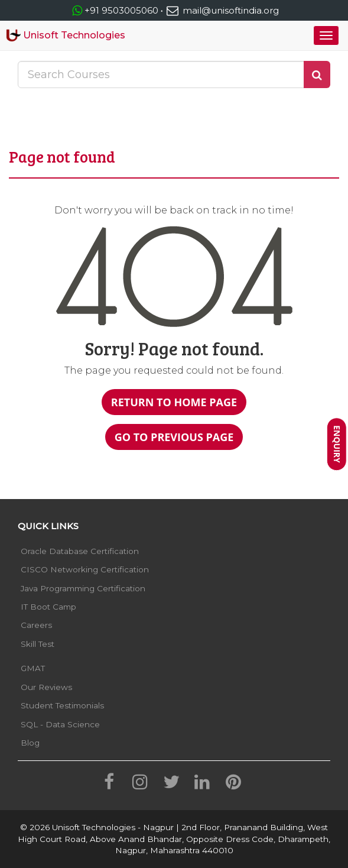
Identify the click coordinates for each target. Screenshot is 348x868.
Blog (30, 743)
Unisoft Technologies (66, 35)
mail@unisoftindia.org (222, 10)
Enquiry (337, 444)
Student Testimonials (62, 705)
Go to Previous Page (174, 437)
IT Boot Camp (48, 607)
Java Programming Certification (83, 588)
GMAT (33, 668)
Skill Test (38, 644)
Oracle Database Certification (80, 551)
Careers (36, 625)
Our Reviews (46, 687)
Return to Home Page (174, 402)
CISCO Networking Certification (85, 569)
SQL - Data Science (60, 724)
